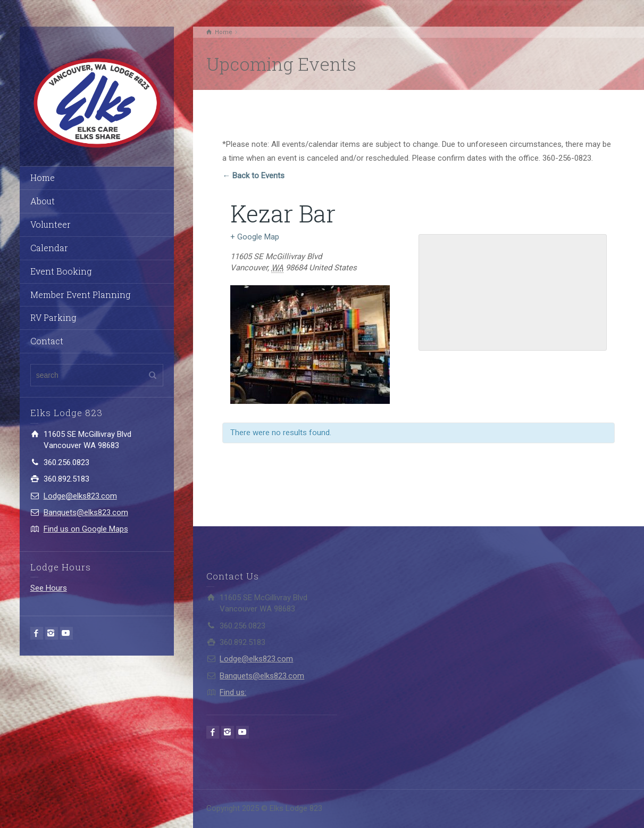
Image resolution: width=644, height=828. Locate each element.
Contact (47, 341)
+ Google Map (255, 237)
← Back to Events (253, 176)
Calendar (49, 248)
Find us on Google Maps (86, 529)
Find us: (233, 692)
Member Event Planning (80, 295)
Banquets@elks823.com (86, 512)
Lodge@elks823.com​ (80, 496)
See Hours (49, 588)
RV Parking (53, 317)
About (43, 201)
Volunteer (51, 224)
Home (43, 177)
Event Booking (61, 271)
